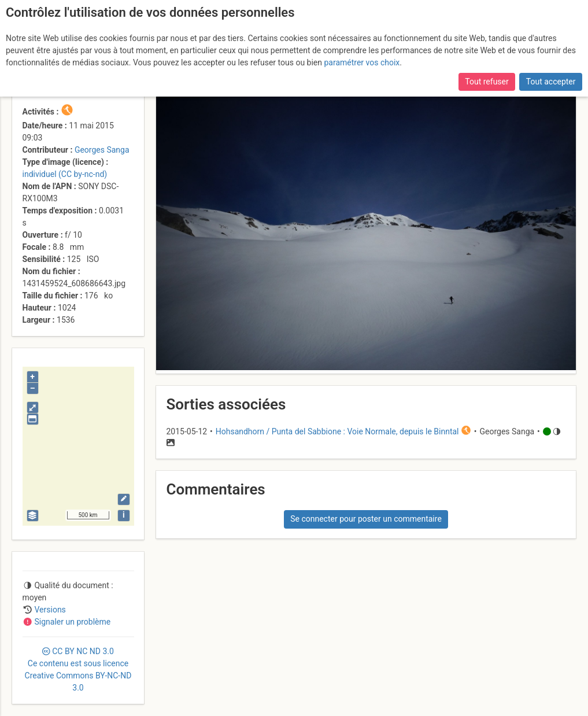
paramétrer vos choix (362, 62)
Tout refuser (487, 82)
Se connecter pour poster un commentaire (366, 519)
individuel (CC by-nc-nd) (65, 174)
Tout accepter (551, 82)
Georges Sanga (102, 150)
